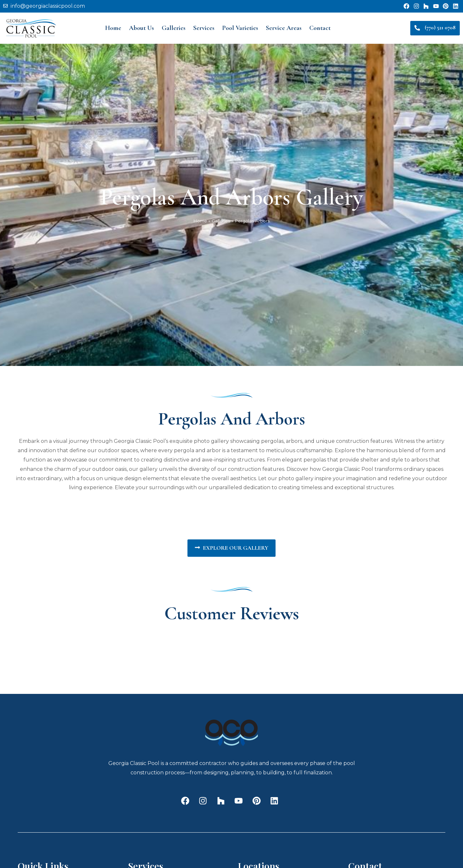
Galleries (174, 28)
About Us (141, 28)
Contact (320, 28)
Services (204, 28)
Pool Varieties (240, 28)
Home (113, 28)
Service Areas (284, 28)
